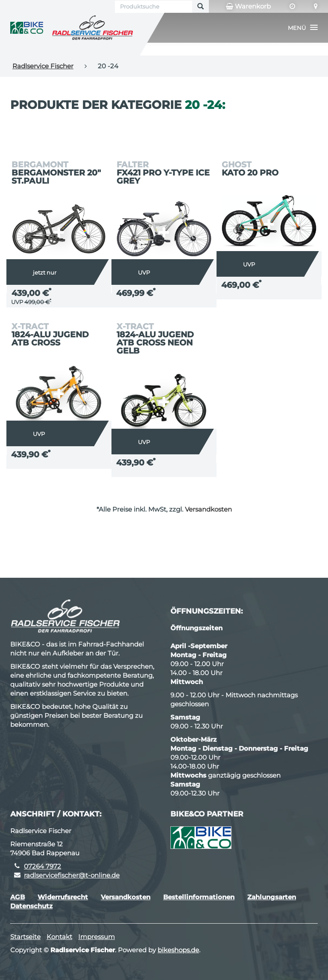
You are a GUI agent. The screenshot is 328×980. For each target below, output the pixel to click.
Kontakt (59, 937)
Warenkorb (248, 6)
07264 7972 (42, 866)
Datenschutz (31, 906)
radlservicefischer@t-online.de (72, 875)
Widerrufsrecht (63, 897)
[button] (303, 28)
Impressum (97, 937)
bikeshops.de (178, 950)
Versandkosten (208, 509)
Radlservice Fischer (43, 66)
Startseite (25, 937)
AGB (18, 897)
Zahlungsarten (272, 897)
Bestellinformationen (199, 897)
